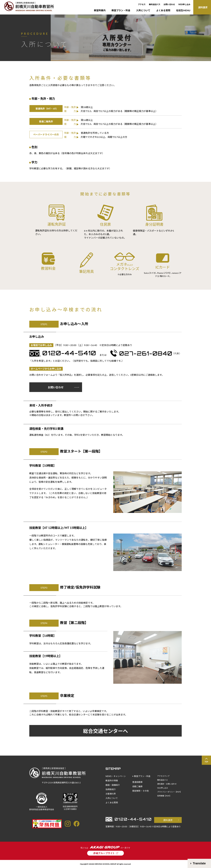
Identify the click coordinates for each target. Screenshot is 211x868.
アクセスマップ (163, 776)
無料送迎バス (155, 4)
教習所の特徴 (112, 781)
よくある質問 (163, 10)
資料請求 (168, 820)
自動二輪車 (137, 786)
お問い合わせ (169, 4)
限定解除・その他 (141, 791)
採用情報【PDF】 (164, 796)
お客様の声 (111, 794)
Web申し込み (163, 788)
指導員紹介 (111, 789)
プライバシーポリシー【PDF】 (169, 792)
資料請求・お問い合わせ (167, 784)
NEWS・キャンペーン (116, 776)
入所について (143, 10)
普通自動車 (137, 782)
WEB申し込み (184, 4)
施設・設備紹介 (113, 785)
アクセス (142, 4)
